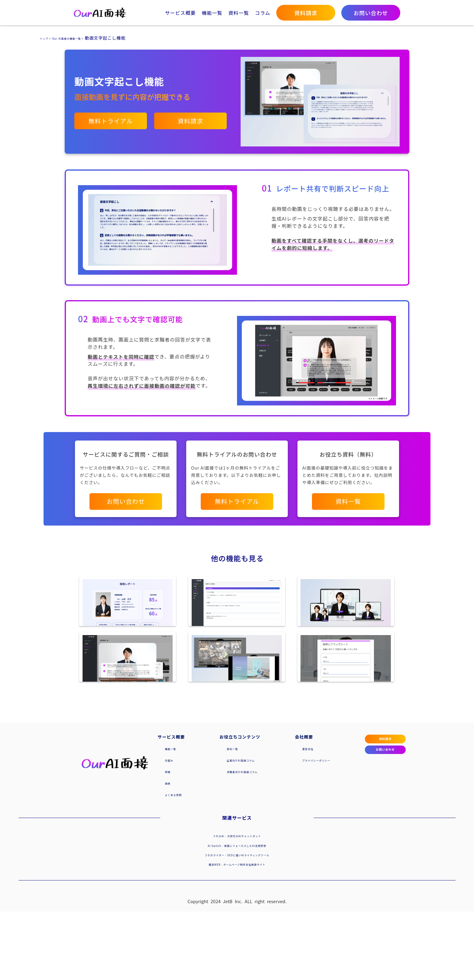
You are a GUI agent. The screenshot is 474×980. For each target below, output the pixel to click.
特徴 (170, 840)
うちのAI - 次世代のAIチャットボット (237, 904)
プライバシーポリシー (299, 828)
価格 (170, 851)
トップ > (49, 38)
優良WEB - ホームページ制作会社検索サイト (237, 932)
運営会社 (286, 817)
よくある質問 (179, 863)
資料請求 (362, 810)
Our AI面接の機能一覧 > (84, 38)
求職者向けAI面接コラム (234, 840)
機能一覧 (212, 13)
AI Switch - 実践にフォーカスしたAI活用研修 (237, 913)
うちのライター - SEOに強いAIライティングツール (237, 923)
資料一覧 (239, 13)
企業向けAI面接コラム (232, 828)
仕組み (172, 828)
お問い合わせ (362, 828)
